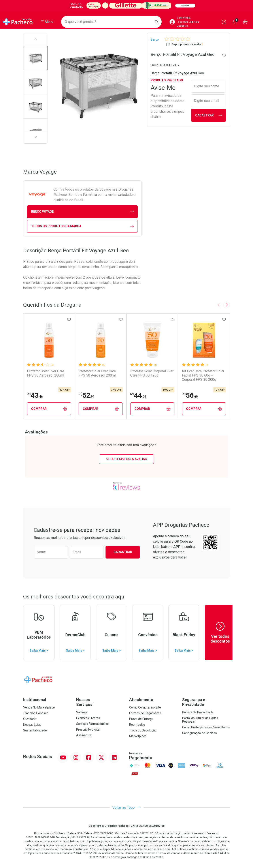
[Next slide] (227, 305)
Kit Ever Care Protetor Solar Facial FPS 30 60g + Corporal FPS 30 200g (203, 375)
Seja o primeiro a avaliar (126, 459)
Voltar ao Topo (127, 807)
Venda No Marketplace (39, 707)
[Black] (126, 6)
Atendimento (141, 700)
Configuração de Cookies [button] (199, 733)
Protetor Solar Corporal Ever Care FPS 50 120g (152, 373)
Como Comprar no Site (145, 707)
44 (138, 395)
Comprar (49, 409)
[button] (35, 58)
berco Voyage (82, 212)
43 (35, 395)
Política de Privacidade (198, 712)
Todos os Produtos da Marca (82, 226)
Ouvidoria (30, 719)
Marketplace (138, 736)
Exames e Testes (88, 718)
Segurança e (206, 702)
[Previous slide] (219, 305)
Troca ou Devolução (143, 730)
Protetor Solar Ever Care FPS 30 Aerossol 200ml (46, 373)
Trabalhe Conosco (36, 713)
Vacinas (82, 712)
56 (190, 395)
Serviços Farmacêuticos (93, 724)
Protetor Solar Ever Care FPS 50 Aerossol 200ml (97, 373)
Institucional (35, 700)
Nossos (100, 702)
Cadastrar (209, 115)
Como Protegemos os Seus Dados (206, 727)
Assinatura (84, 735)
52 (87, 395)
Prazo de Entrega (141, 719)
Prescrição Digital (88, 729)
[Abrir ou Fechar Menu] (47, 22)
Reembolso (137, 725)
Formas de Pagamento (145, 713)
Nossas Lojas (32, 725)
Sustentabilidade (35, 730)
